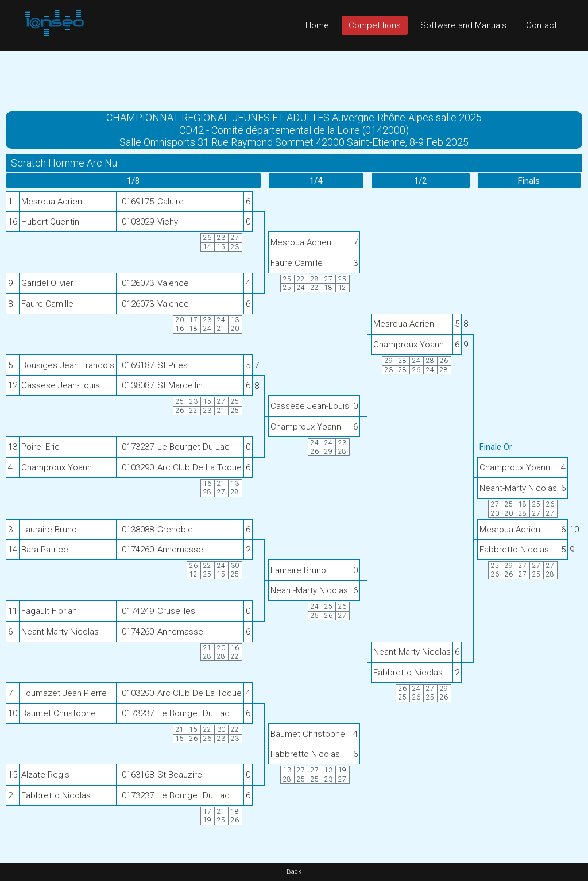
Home (317, 25)
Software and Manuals (463, 25)
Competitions (375, 25)
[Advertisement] (294, 77)
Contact (541, 25)
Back (294, 872)
